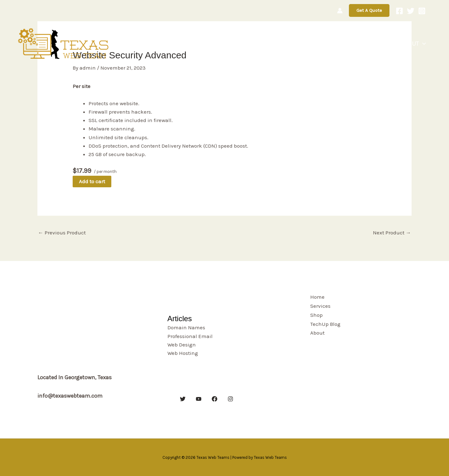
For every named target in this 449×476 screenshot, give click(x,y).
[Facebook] (399, 11)
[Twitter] (411, 11)
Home (289, 44)
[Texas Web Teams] (64, 43)
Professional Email (190, 336)
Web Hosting (183, 353)
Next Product (392, 233)
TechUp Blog (378, 44)
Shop (344, 44)
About (416, 44)
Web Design (182, 345)
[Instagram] (422, 11)
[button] (369, 10)
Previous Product (62, 233)
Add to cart (92, 181)
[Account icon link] (340, 11)
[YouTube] (199, 399)
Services (317, 44)
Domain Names (186, 327)
